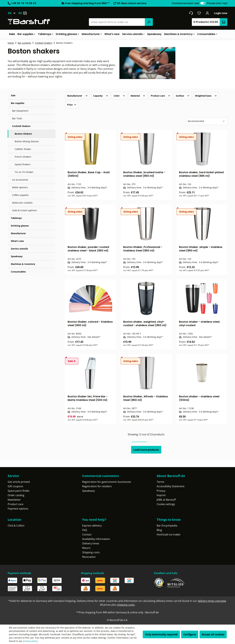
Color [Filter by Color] (119, 96)
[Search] (149, 22)
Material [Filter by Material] (138, 96)
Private (217, 3)
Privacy (161, 491)
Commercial (185, 3)
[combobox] (117, 22)
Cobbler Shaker (23, 149)
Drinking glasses (20, 226)
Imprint (161, 495)
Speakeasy (17, 256)
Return (86, 548)
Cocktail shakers (21, 126)
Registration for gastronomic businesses (107, 482)
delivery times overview (212, 601)
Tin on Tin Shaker (24, 172)
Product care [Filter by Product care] (161, 96)
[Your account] (207, 13)
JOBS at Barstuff (166, 500)
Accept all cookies (213, 634)
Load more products (146, 450)
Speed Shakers (23, 164)
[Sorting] (207, 121)
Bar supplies (18, 103)
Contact (87, 534)
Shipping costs (91, 552)
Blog (159, 530)
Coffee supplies (20, 195)
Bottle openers (20, 187)
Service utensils (19, 249)
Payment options (18, 509)
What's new (17, 241)
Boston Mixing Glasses (27, 141)
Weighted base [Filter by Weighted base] (206, 96)
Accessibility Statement (171, 486)
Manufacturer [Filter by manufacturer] (77, 96)
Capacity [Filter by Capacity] (101, 96)
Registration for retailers (97, 486)
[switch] (203, 3)
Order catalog (16, 495)
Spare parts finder (19, 491)
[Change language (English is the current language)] (13, 13)
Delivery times (91, 543)
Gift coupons (15, 486)
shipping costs (126, 605)
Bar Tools (17, 118)
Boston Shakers (23, 134)
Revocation (89, 557)
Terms (161, 482)
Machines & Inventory (23, 264)
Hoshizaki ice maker (169, 534)
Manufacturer (18, 233)
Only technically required (161, 634)
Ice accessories (20, 180)
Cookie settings (166, 504)
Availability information (96, 539)
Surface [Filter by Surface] (183, 96)
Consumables (18, 272)
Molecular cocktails (22, 203)
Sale (13, 95)
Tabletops (16, 218)
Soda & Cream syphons (25, 210)
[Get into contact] (191, 13)
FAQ (85, 530)
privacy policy (30, 641)
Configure (190, 634)
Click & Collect (16, 526)
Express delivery (92, 526)
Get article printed (19, 482)
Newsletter (14, 500)
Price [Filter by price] (72, 105)
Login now (221, 13)
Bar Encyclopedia (167, 526)
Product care (16, 504)
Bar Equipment (20, 111)
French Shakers (23, 157)
